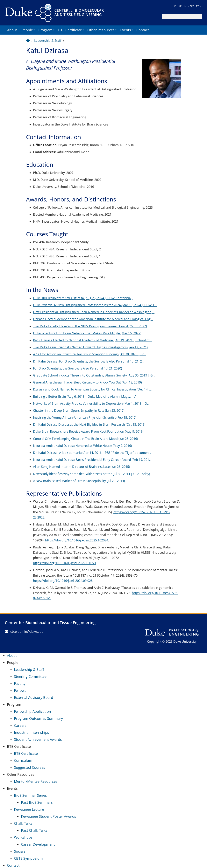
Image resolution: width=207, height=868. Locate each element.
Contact (143, 30)
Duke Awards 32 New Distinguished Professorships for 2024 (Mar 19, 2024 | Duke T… (95, 305)
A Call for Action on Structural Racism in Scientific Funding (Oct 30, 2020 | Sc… (90, 354)
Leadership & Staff (48, 41)
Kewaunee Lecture (29, 809)
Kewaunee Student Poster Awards (49, 816)
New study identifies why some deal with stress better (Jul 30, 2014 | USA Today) (92, 474)
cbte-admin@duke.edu (24, 632)
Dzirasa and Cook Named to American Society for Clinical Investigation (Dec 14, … (92, 389)
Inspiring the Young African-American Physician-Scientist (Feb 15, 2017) (85, 417)
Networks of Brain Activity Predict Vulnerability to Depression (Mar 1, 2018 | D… (91, 403)
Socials (20, 851)
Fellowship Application (32, 711)
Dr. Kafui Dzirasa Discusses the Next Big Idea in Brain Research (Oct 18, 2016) (89, 424)
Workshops (23, 837)
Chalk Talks (23, 823)
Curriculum (23, 760)
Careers (20, 725)
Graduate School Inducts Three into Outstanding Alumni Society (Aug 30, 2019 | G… (94, 375)
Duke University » (188, 6)
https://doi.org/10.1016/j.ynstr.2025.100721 (65, 563)
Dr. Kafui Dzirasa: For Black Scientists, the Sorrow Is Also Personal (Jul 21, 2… (89, 361)
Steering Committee (30, 676)
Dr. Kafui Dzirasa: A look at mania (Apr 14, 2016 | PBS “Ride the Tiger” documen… (92, 453)
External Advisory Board (34, 697)
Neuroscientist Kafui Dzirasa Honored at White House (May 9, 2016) (82, 446)
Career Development (38, 844)
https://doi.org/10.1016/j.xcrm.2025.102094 (77, 540)
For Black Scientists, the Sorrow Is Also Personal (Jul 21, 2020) (78, 368)
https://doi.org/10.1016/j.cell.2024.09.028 (63, 581)
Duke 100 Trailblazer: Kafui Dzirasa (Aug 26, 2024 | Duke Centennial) (83, 298)
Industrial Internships (32, 732)
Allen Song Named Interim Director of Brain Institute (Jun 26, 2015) (82, 467)
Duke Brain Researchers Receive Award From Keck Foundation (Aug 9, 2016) (88, 431)
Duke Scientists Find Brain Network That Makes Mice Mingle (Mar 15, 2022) (87, 333)
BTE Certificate (26, 753)
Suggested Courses (30, 767)
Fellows (20, 690)
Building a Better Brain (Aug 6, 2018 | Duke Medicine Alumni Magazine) (85, 397)
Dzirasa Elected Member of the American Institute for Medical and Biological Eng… (93, 319)
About (12, 30)
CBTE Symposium (28, 858)
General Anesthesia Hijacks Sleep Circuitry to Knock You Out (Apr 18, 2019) (87, 382)
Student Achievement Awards (38, 739)
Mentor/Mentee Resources (36, 781)
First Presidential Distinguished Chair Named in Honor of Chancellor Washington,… (94, 312)
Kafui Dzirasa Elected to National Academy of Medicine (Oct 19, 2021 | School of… (92, 340)
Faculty (20, 683)
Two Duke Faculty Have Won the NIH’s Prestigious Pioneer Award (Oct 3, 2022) (90, 326)
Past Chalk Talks (34, 830)
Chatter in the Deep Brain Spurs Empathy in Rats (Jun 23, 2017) (79, 410)
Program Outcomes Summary (38, 718)
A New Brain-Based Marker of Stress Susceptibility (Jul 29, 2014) (79, 481)
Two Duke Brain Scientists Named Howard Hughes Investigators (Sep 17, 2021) (90, 347)
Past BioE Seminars (37, 802)
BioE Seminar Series (30, 795)
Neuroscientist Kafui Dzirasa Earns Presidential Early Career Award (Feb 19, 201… (92, 460)
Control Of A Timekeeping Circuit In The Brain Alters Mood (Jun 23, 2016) (86, 439)
